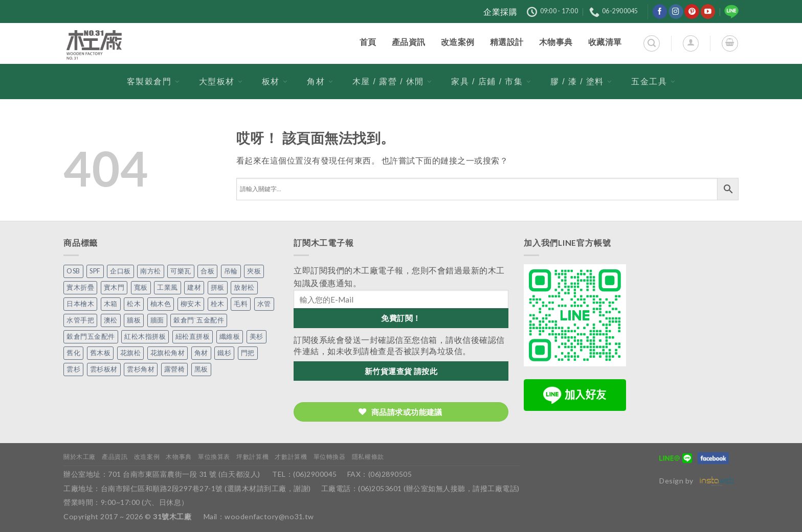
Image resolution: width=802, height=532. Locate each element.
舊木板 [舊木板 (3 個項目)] (101, 353)
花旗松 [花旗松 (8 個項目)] (131, 353)
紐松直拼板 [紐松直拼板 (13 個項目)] (193, 337)
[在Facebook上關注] (660, 11)
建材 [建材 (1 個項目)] (194, 287)
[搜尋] (651, 43)
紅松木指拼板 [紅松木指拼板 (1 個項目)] (145, 337)
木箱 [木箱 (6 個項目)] (111, 304)
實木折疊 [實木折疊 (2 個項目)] (80, 287)
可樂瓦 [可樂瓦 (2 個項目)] (181, 271)
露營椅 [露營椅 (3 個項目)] (175, 369)
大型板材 (221, 82)
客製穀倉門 (153, 82)
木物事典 (179, 457)
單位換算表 (214, 457)
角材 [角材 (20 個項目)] (201, 353)
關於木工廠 (80, 457)
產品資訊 (115, 457)
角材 (320, 82)
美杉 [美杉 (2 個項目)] (257, 337)
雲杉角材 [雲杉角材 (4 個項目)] (141, 369)
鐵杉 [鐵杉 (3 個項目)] (224, 353)
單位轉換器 (330, 457)
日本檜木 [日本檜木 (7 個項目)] (80, 304)
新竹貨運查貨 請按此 (401, 371)
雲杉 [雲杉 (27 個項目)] (73, 369)
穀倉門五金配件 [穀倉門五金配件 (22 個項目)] (91, 337)
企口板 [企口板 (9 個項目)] (120, 271)
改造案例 (147, 457)
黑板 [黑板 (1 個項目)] (201, 369)
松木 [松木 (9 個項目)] (134, 304)
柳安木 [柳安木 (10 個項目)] (191, 304)
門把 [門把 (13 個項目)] (248, 353)
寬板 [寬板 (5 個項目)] (141, 287)
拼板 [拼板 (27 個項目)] (218, 287)
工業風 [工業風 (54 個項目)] (168, 287)
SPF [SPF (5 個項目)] (95, 271)
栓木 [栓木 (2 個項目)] (218, 304)
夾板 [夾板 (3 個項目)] (254, 271)
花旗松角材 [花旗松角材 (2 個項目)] (168, 353)
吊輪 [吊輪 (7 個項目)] (231, 271)
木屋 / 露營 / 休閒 (392, 82)
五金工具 (653, 82)
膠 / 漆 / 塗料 (581, 82)
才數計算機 (291, 457)
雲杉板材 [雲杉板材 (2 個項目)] (104, 369)
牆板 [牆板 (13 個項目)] (134, 320)
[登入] (691, 43)
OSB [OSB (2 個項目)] (73, 271)
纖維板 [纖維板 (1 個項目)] (230, 337)
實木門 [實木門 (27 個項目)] (114, 287)
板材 (275, 82)
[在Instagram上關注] (676, 11)
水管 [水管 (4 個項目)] (264, 304)
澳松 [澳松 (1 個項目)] (111, 320)
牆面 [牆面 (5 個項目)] (157, 320)
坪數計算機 (252, 457)
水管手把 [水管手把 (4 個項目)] (80, 320)
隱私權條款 (368, 457)
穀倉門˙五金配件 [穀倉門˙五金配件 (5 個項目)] (199, 320)
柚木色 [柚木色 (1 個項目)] (161, 304)
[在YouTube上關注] (708, 11)
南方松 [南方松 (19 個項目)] (151, 271)
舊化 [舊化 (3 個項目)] (73, 353)
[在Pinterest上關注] (692, 11)
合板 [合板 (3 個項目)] (207, 271)
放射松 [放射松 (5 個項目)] (244, 287)
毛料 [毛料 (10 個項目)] (241, 304)
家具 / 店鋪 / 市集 (491, 82)
